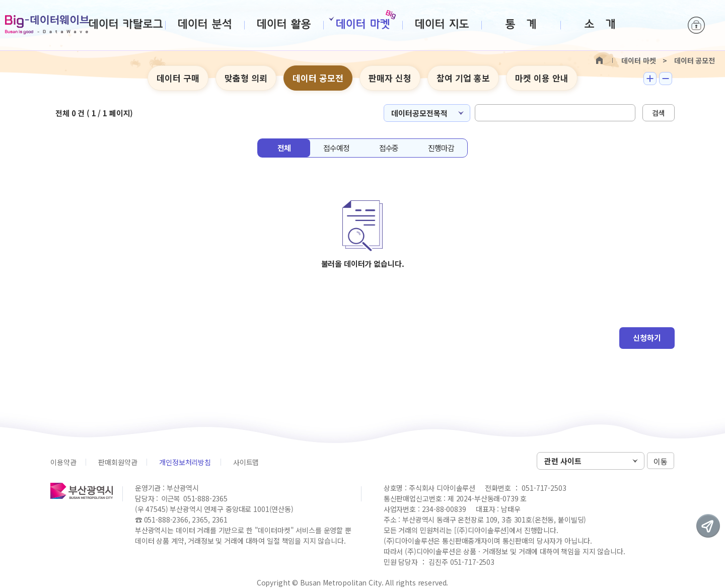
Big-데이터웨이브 (47, 25)
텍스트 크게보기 (650, 79)
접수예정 (336, 148)
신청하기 (647, 338)
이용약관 (63, 462)
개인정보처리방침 (185, 462)
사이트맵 (246, 462)
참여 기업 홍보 (463, 78)
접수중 (389, 148)
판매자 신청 (390, 78)
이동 (661, 461)
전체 (284, 148)
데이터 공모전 (318, 78)
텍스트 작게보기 (666, 79)
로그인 (696, 25)
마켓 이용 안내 (542, 78)
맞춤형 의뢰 (246, 78)
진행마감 (441, 148)
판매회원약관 (118, 462)
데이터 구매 (178, 78)
